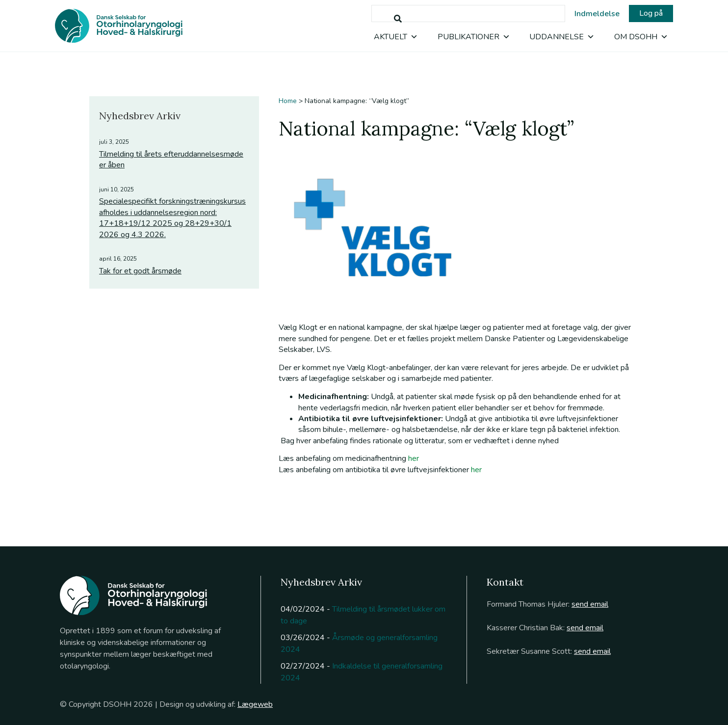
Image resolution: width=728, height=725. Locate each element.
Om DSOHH (641, 37)
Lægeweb (255, 704)
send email (590, 604)
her (414, 458)
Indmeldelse (597, 14)
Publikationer (474, 37)
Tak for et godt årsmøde (140, 271)
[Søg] (398, 19)
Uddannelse (562, 37)
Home (288, 101)
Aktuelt (396, 37)
